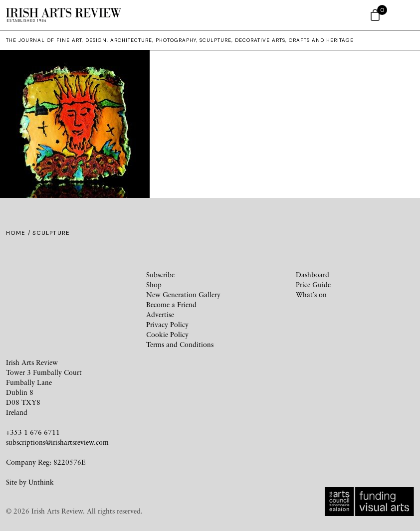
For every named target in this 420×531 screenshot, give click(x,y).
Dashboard (313, 274)
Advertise (160, 314)
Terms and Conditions (180, 344)
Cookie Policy (167, 334)
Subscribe (160, 274)
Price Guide (313, 284)
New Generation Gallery (183, 294)
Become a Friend (171, 304)
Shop (154, 284)
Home (16, 233)
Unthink (41, 482)
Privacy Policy (167, 324)
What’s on (311, 294)
